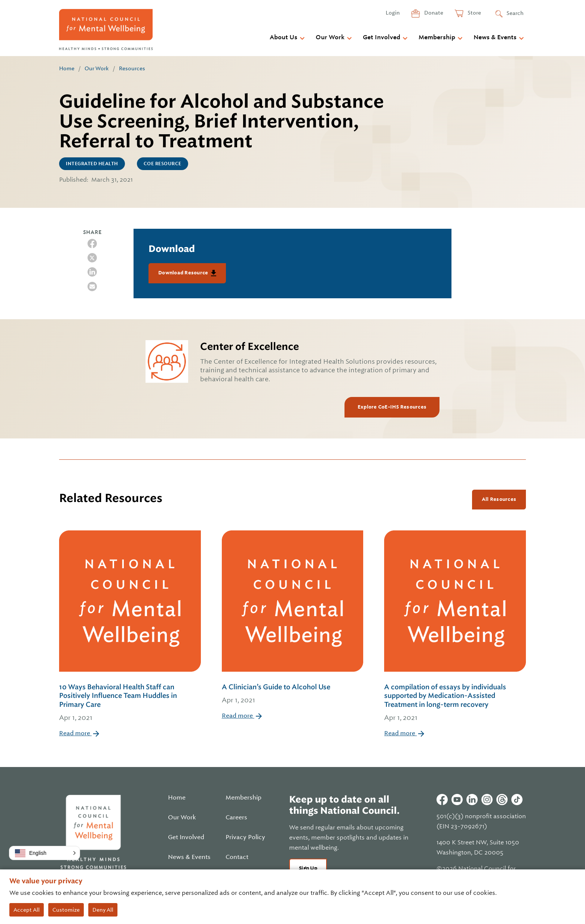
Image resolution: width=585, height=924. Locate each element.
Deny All (103, 910)
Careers (236, 817)
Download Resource (184, 273)
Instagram (487, 800)
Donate (433, 13)
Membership (437, 37)
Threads (502, 800)
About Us (284, 37)
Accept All (27, 910)
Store (474, 13)
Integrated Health (92, 164)
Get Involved (382, 37)
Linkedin (472, 800)
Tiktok (517, 800)
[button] (45, 853)
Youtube (457, 800)
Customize (66, 910)
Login (393, 13)
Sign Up (308, 868)
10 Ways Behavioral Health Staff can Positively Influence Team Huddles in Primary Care (130, 703)
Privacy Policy (245, 837)
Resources (132, 68)
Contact (237, 857)
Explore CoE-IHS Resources (392, 407)
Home (67, 68)
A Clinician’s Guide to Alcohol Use (293, 694)
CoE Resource (163, 164)
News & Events (495, 37)
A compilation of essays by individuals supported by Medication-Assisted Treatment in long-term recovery (455, 703)
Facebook (442, 800)
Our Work (330, 37)
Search (515, 13)
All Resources (499, 499)
